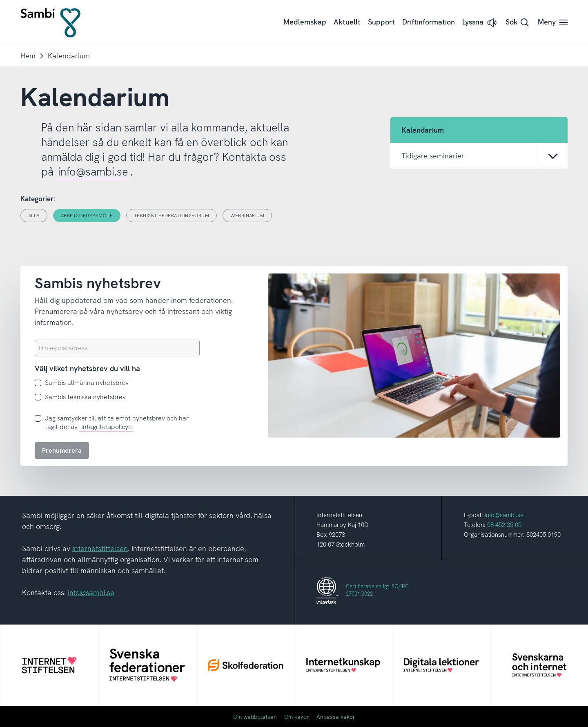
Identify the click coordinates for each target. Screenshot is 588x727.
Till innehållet (0, 0)
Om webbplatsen (255, 717)
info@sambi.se (93, 172)
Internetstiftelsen (100, 548)
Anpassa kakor (336, 717)
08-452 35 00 (504, 525)
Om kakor (297, 717)
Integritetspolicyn (107, 427)
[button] (480, 23)
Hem (28, 56)
